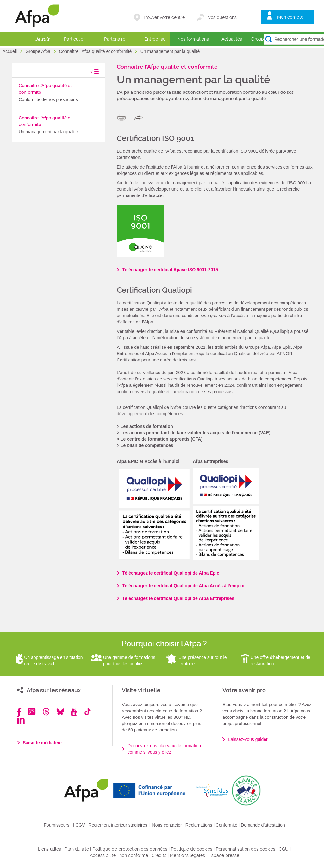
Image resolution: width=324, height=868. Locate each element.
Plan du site (77, 849)
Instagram (32, 712)
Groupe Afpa (38, 51)
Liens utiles (50, 849)
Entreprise (155, 39)
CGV (80, 825)
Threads (46, 712)
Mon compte (290, 17)
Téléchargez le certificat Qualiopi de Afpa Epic (171, 573)
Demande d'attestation (263, 825)
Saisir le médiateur (43, 743)
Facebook (19, 712)
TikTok (87, 712)
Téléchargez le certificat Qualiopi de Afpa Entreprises (178, 598)
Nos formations (193, 39)
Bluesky (60, 712)
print (123, 118)
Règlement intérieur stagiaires (118, 825)
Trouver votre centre (164, 17)
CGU (284, 849)
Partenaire (115, 39)
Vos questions (222, 17)
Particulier (74, 39)
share (140, 118)
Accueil (10, 51)
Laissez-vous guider (248, 739)
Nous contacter (167, 825)
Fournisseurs (56, 825)
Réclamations (199, 825)
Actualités (232, 39)
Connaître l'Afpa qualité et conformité (96, 51)
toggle (88, 73)
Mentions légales (187, 855)
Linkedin (21, 720)
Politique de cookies (192, 849)
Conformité (227, 825)
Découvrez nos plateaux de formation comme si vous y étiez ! (164, 749)
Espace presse (224, 855)
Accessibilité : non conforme (119, 855)
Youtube (74, 712)
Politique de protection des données (130, 849)
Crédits (159, 855)
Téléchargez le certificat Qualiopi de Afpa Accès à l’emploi (183, 586)
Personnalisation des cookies (246, 849)
